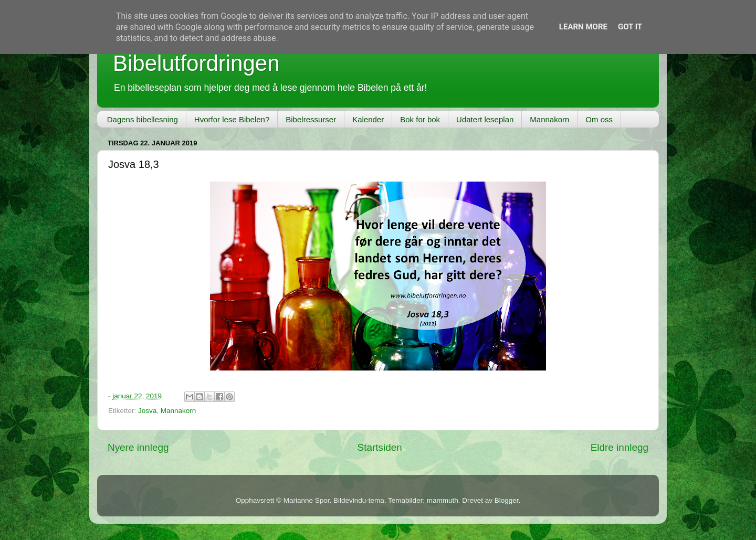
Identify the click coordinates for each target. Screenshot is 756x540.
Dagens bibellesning (143, 119)
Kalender (368, 119)
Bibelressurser (311, 119)
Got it (630, 27)
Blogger (507, 500)
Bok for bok (420, 119)
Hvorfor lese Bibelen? (232, 119)
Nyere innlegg (138, 447)
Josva (147, 411)
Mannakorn (549, 119)
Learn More (583, 27)
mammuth (443, 500)
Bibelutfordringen (196, 63)
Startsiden (380, 447)
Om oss (599, 119)
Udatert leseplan (485, 119)
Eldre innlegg (619, 447)
